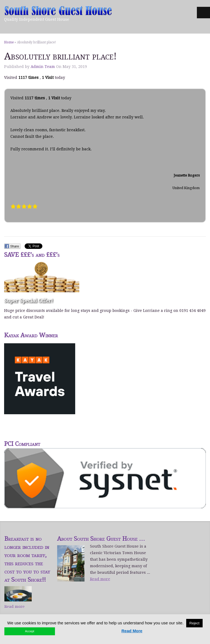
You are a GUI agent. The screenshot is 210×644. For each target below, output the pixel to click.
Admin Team (43, 67)
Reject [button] (195, 623)
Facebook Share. (12, 246)
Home (9, 42)
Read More (132, 631)
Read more (14, 607)
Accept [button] (30, 631)
